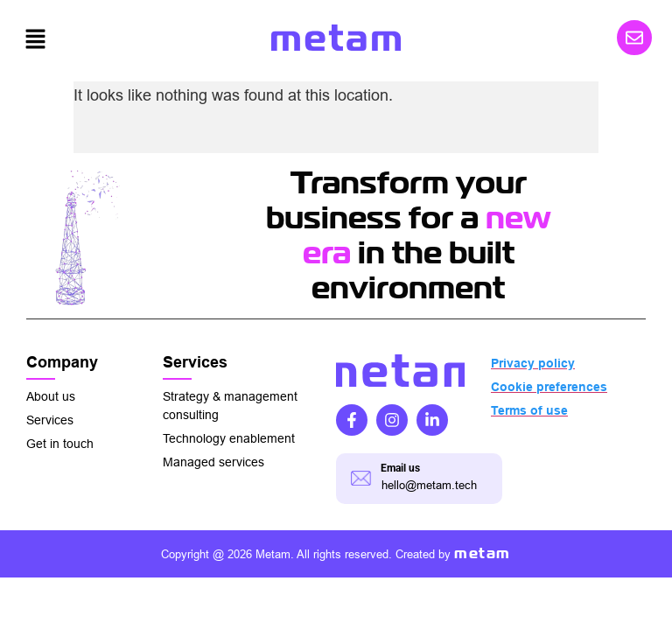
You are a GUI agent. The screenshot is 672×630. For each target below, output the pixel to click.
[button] (35, 40)
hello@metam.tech (429, 485)
